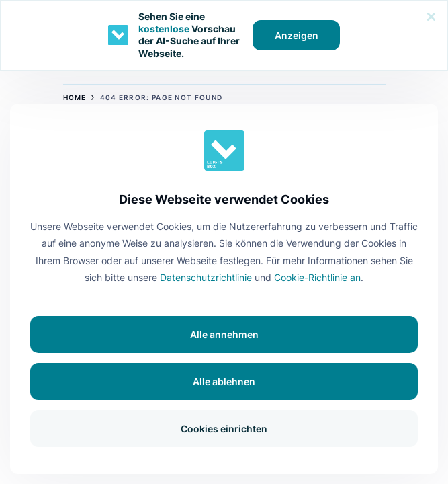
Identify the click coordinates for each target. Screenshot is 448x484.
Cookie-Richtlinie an (317, 277)
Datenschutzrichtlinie (206, 277)
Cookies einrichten (224, 429)
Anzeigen (297, 35)
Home (75, 97)
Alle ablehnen (224, 381)
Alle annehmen (224, 334)
